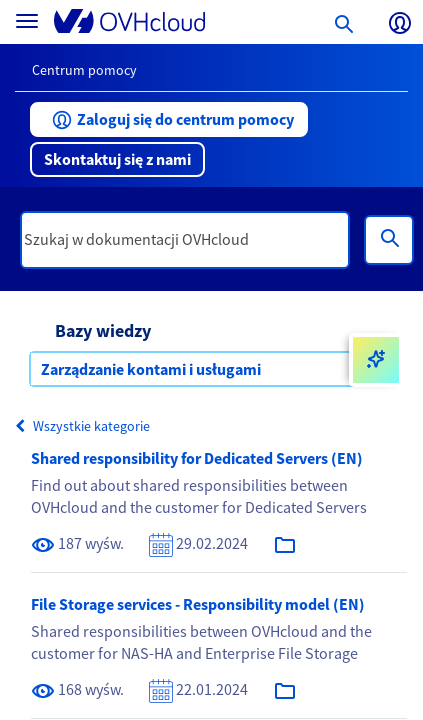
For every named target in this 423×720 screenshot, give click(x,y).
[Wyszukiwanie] (389, 240)
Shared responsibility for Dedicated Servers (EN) (197, 458)
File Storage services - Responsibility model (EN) (198, 604)
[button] (169, 119)
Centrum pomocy (84, 70)
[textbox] (185, 240)
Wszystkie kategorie (82, 426)
